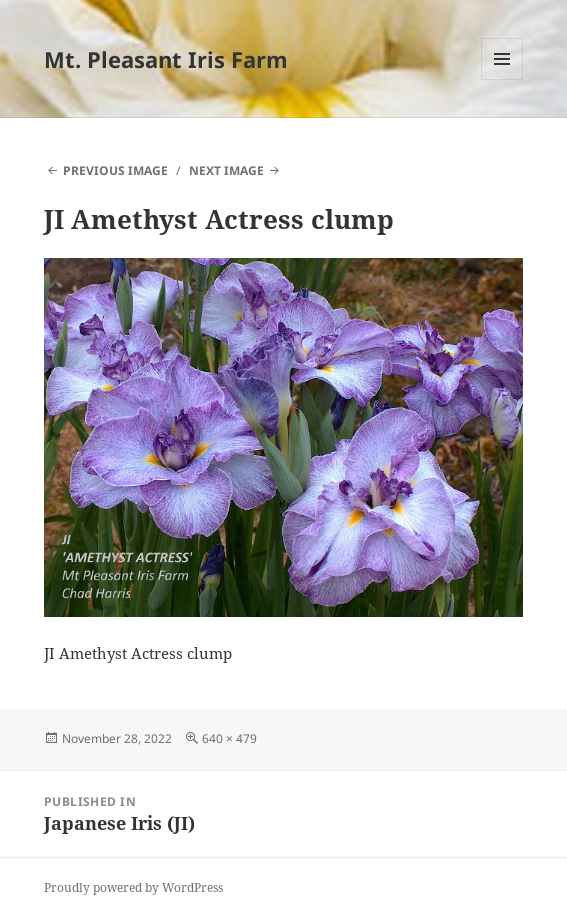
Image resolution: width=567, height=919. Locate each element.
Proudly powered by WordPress (133, 887)
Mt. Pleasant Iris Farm (166, 59)
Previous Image (115, 170)
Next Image (226, 170)
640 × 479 (229, 738)
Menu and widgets (502, 79)
